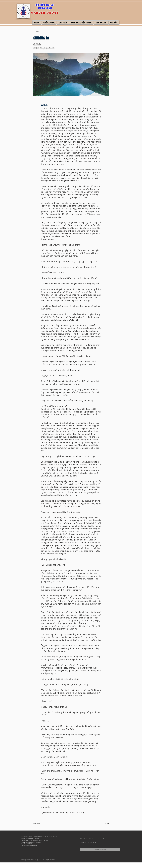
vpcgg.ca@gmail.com (31, 846)
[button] (49, 23)
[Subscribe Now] (100, 850)
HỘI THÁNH (41, 5)
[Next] (103, 824)
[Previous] (41, 824)
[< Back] (41, 32)
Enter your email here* (89, 842)
